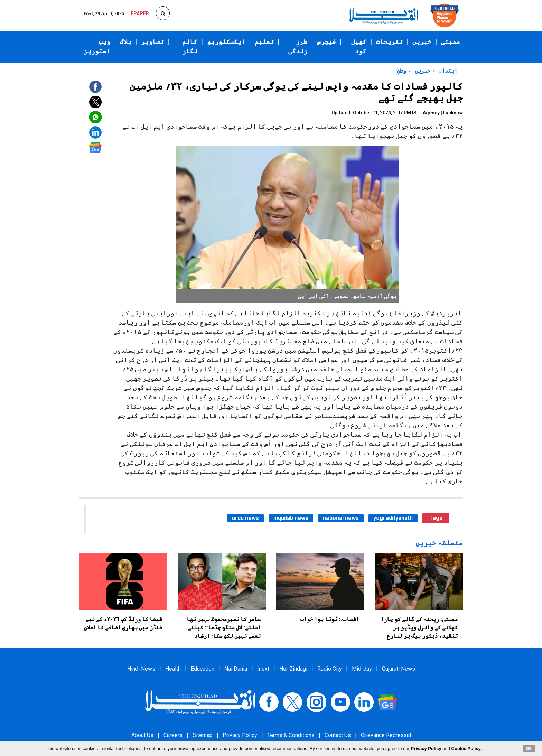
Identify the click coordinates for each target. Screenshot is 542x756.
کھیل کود (359, 46)
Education (203, 669)
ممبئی (451, 42)
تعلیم (264, 42)
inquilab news (291, 518)
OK (529, 748)
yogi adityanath (393, 518)
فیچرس (326, 42)
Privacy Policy (240, 735)
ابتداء (447, 71)
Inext (263, 669)
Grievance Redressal (386, 735)
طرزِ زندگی (298, 46)
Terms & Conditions (291, 735)
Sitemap (203, 735)
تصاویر (152, 42)
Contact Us (338, 735)
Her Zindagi (293, 669)
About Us (142, 735)
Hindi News (141, 669)
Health (173, 669)
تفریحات (389, 42)
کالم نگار (190, 46)
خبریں (422, 42)
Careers (173, 735)
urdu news (245, 518)
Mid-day (362, 669)
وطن (401, 71)
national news (341, 518)
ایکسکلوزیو (226, 42)
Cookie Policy (466, 749)
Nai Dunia (236, 669)
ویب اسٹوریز (97, 46)
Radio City (330, 669)
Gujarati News (399, 669)
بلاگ (126, 42)
